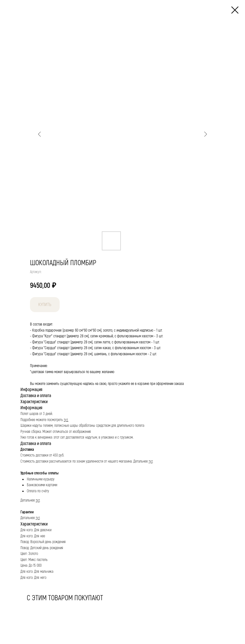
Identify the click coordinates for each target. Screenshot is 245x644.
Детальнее (141, 461)
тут (151, 461)
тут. (66, 420)
